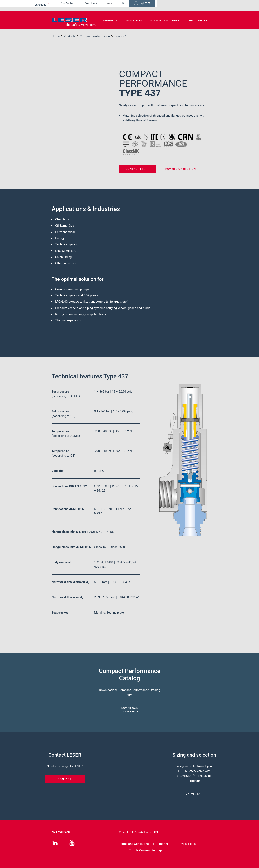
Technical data (194, 105)
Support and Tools (165, 21)
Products (110, 21)
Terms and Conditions (134, 844)
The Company (197, 21)
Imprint (163, 844)
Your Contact (108, 6)
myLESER (194, 6)
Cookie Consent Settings (146, 850)
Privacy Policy (187, 844)
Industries (134, 21)
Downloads (132, 6)
